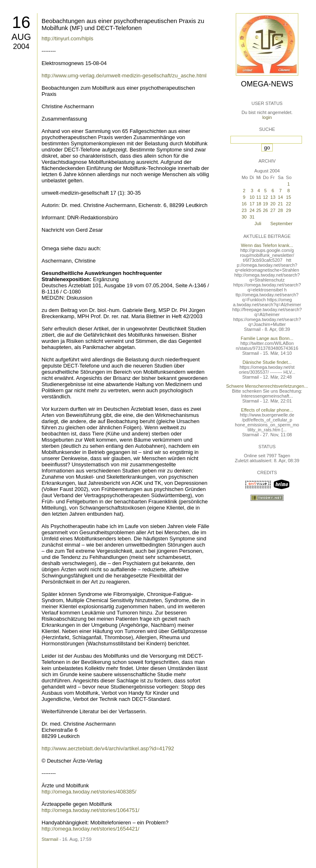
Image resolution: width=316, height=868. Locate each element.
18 (259, 204)
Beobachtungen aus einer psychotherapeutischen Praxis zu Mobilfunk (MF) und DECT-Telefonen (123, 24)
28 (280, 210)
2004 (21, 47)
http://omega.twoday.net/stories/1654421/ (91, 829)
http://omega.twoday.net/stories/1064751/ (91, 810)
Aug (21, 37)
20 (273, 204)
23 (244, 210)
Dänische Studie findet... (267, 362)
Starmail (50, 839)
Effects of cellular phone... (267, 410)
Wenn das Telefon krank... (267, 245)
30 (244, 217)
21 (280, 204)
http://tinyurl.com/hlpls (67, 38)
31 (252, 217)
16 (21, 22)
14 (280, 197)
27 (273, 210)
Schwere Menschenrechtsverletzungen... (267, 386)
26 (265, 210)
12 (265, 197)
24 (252, 210)
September (281, 223)
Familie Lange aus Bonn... (267, 338)
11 (259, 197)
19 (265, 204)
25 (259, 210)
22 (288, 204)
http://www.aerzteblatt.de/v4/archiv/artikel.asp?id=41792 (108, 748)
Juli (258, 223)
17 (252, 204)
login (267, 117)
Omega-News (267, 84)
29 (288, 210)
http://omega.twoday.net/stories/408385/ (89, 792)
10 (252, 197)
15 (288, 197)
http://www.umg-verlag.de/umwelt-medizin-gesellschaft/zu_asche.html (124, 76)
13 (273, 197)
